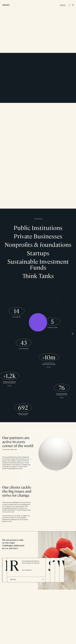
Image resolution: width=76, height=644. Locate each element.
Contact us (63, 5)
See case (49, 367)
